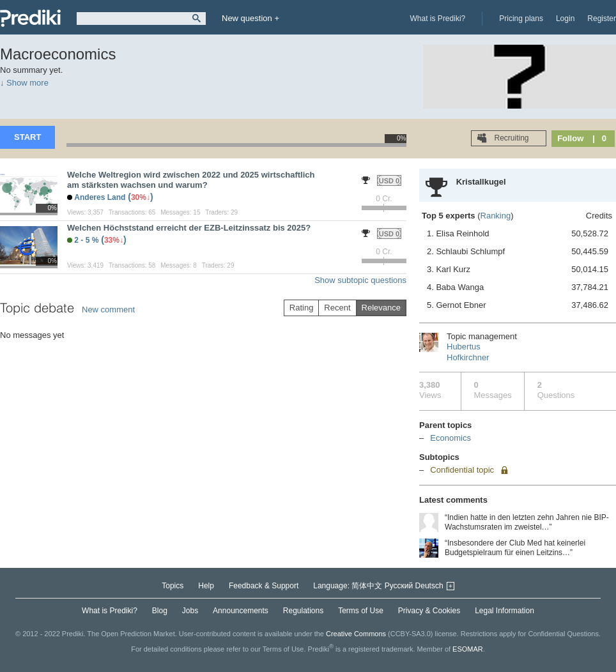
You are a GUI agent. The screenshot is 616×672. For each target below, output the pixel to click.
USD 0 (389, 181)
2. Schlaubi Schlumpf (518, 252)
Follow (570, 138)
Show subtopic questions (360, 280)
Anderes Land (100, 197)
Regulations (303, 611)
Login (565, 19)
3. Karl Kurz (518, 270)
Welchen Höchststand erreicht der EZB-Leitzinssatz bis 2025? (189, 228)
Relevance (381, 308)
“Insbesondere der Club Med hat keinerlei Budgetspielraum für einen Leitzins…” (515, 548)
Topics (173, 586)
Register (602, 19)
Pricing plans (521, 19)
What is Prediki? (438, 19)
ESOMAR (468, 649)
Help (206, 586)
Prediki (30, 18)
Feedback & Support (264, 586)
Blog (160, 611)
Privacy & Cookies (429, 611)
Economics (450, 438)
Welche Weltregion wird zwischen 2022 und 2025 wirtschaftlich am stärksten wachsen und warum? (191, 180)
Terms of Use (361, 611)
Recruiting (510, 138)
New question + (250, 18)
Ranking (496, 216)
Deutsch (429, 586)
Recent (337, 308)
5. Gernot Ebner (518, 305)
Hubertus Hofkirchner (468, 352)
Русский (399, 586)
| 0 (599, 138)
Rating (302, 308)
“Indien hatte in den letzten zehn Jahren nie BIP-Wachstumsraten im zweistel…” (527, 522)
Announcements (241, 611)
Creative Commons (356, 634)
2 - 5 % (86, 240)
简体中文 (367, 586)
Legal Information (504, 611)
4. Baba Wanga (518, 287)
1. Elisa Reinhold (518, 234)
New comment (108, 309)
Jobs (190, 611)
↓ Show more (24, 83)
